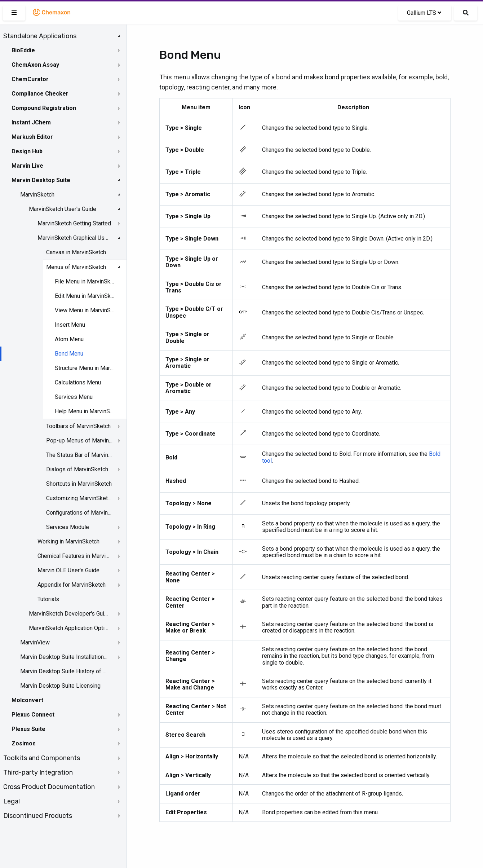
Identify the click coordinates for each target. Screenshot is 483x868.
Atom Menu (69, 339)
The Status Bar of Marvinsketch (79, 455)
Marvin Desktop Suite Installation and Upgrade (64, 657)
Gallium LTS (424, 13)
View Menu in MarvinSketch (85, 310)
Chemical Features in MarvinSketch (74, 556)
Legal (12, 801)
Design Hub (27, 151)
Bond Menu (69, 354)
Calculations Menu (78, 382)
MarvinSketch (37, 195)
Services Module (68, 527)
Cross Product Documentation (49, 787)
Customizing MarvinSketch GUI (79, 498)
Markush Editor (32, 137)
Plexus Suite (28, 729)
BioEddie (23, 50)
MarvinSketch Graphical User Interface (74, 238)
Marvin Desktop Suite (41, 180)
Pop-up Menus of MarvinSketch (79, 440)
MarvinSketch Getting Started (74, 223)
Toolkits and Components (42, 758)
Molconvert (27, 700)
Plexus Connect (33, 715)
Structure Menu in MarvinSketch (85, 368)
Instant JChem (31, 122)
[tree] (63, 426)
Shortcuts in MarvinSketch (79, 484)
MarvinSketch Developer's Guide (69, 614)
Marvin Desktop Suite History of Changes (64, 671)
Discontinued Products (38, 816)
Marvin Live (27, 166)
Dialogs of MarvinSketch (77, 469)
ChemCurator (30, 79)
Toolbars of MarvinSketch (78, 426)
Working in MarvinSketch (68, 541)
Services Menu (74, 397)
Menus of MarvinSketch (76, 267)
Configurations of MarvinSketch (79, 513)
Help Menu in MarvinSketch (85, 411)
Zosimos (24, 743)
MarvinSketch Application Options (69, 628)
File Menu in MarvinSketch (85, 281)
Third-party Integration (38, 772)
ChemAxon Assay (35, 65)
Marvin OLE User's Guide (68, 570)
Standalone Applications (40, 36)
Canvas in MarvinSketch (76, 252)
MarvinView (35, 642)
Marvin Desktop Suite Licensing (60, 686)
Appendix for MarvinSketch (72, 585)
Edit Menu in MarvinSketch (85, 296)
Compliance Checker (40, 94)
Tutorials (48, 599)
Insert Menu (70, 325)
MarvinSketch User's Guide (63, 209)
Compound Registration (44, 108)
